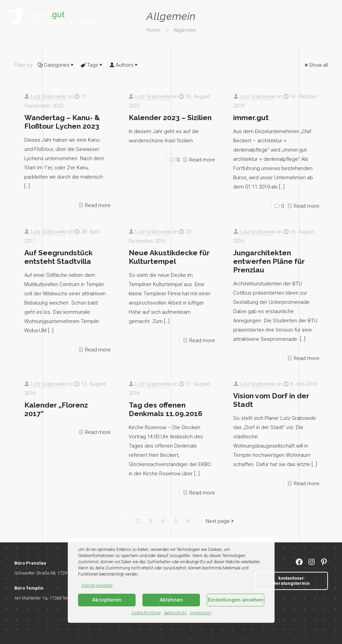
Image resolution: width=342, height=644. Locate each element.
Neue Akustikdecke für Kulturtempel (169, 257)
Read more (98, 205)
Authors (124, 65)
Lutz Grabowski (48, 96)
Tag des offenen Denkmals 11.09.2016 (166, 409)
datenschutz (175, 613)
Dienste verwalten (97, 585)
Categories (56, 65)
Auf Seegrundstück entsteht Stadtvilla (59, 257)
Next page (220, 521)
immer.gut (251, 118)
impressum (201, 613)
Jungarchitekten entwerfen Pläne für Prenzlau (269, 261)
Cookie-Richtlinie (146, 613)
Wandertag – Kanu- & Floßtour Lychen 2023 (62, 122)
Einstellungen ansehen (236, 600)
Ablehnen (171, 600)
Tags (92, 65)
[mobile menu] (331, 15)
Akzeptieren (107, 600)
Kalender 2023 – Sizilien (170, 118)
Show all (316, 65)
